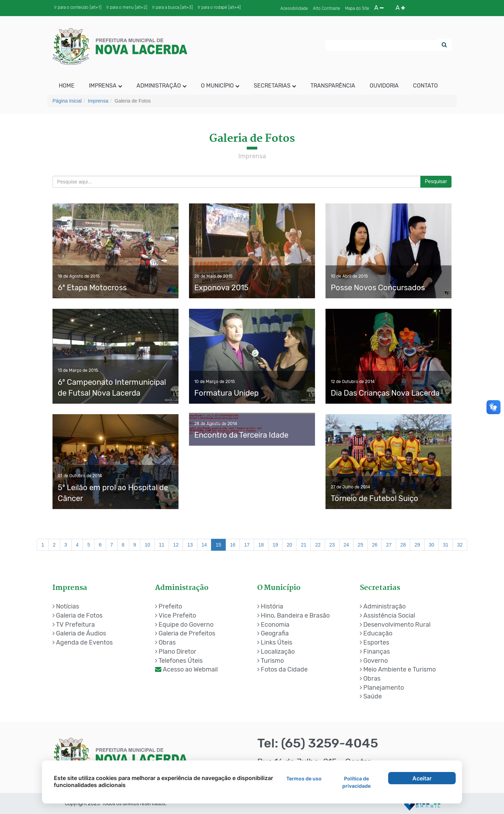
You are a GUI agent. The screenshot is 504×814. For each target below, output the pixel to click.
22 (318, 545)
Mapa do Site (357, 8)
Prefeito (169, 606)
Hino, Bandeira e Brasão (293, 615)
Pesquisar (436, 182)
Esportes (374, 642)
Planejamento (382, 688)
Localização (276, 652)
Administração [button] (162, 86)
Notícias (66, 606)
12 (176, 545)
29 (417, 545)
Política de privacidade (356, 782)
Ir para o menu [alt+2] (127, 7)
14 (204, 545)
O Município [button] (220, 86)
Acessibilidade (294, 8)
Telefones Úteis (179, 661)
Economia (273, 625)
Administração (383, 606)
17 (247, 545)
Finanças (375, 652)
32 (460, 545)
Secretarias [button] (275, 86)
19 (275, 545)
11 (162, 545)
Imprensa (98, 101)
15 (218, 545)
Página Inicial (67, 101)
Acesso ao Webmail (186, 669)
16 (233, 545)
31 (446, 545)
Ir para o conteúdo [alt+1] (78, 7)
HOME (67, 86)
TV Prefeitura (74, 625)
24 (346, 545)
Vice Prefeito (176, 615)
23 (332, 545)
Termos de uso (304, 778)
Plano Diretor (176, 652)
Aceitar (422, 778)
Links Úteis (275, 642)
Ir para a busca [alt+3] (173, 7)
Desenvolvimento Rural (395, 625)
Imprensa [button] (106, 86)
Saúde (371, 696)
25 (360, 545)
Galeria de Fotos (78, 615)
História (270, 606)
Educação (376, 633)
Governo (374, 661)
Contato (425, 86)
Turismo (271, 661)
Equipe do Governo (184, 625)
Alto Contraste (327, 8)
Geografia (273, 633)
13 (190, 545)
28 (403, 545)
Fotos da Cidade (282, 669)
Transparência (333, 86)
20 (289, 545)
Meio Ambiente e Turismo (398, 669)
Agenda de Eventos (83, 642)
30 (432, 545)
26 (375, 545)
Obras (165, 642)
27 (389, 545)
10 (147, 545)
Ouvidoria (384, 86)
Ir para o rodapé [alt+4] (219, 7)
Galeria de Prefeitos (185, 633)
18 (261, 545)
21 (304, 545)
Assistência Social (387, 615)
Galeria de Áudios (79, 633)
